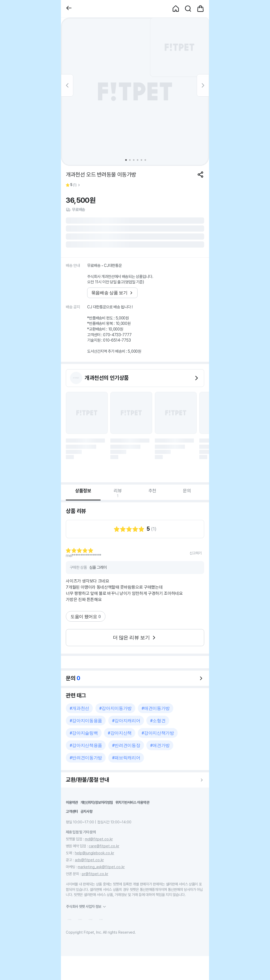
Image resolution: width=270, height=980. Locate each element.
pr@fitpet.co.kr (95, 874)
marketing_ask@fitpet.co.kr (101, 867)
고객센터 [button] (72, 811)
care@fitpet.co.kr (104, 846)
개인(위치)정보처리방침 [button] (97, 802)
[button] (69, 9)
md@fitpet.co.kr (99, 839)
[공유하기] (200, 175)
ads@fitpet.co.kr (89, 860)
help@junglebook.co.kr (94, 853)
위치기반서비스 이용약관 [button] (132, 802)
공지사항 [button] (87, 811)
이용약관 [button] (72, 802)
